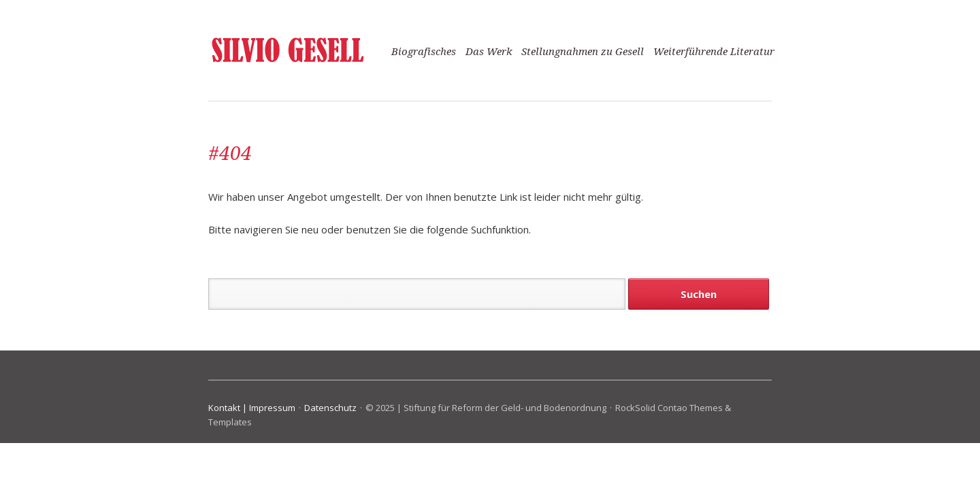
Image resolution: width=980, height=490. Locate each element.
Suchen (699, 294)
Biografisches (424, 52)
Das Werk (489, 52)
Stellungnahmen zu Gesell (583, 52)
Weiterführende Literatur (714, 52)
